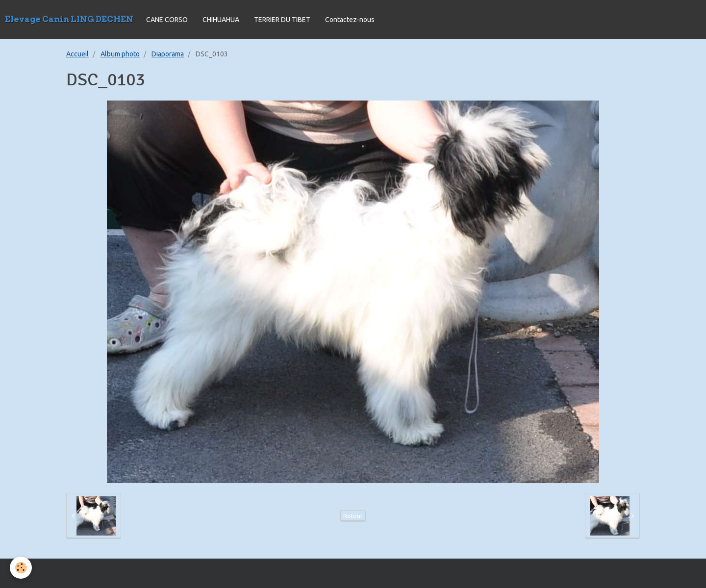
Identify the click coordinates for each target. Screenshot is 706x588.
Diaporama (168, 54)
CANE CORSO (167, 20)
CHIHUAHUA (221, 20)
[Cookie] (21, 568)
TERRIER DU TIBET (282, 20)
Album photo (120, 54)
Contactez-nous (350, 20)
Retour (353, 516)
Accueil (77, 54)
